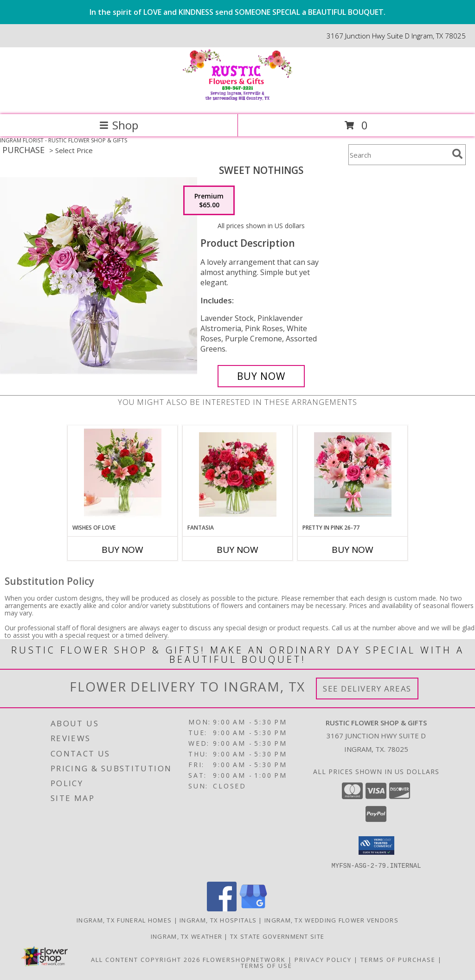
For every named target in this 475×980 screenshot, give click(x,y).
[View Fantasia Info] (238, 475)
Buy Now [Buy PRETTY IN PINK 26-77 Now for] (353, 550)
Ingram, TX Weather (186, 936)
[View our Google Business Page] (253, 909)
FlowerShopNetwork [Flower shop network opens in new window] (244, 960)
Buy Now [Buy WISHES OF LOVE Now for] (122, 550)
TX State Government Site (277, 936)
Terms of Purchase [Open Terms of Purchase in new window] (398, 960)
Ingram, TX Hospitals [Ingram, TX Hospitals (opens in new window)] (218, 920)
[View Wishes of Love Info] (123, 474)
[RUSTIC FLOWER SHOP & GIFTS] (237, 101)
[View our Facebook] (222, 909)
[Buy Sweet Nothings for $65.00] (261, 376)
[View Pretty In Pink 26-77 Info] (353, 475)
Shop (119, 125)
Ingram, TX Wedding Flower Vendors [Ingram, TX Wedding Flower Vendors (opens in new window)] (331, 920)
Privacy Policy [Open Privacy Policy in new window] (323, 960)
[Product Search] (398, 155)
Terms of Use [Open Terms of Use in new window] (266, 966)
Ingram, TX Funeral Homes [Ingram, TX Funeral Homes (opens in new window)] (124, 920)
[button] (376, 845)
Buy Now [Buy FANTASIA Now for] (237, 550)
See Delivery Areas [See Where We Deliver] (367, 689)
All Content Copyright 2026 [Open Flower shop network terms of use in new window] (146, 960)
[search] (457, 154)
